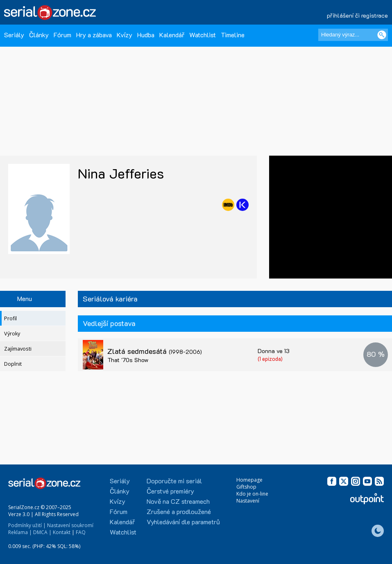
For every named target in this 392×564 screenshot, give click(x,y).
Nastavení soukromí (70, 525)
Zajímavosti (18, 349)
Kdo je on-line (252, 494)
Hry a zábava (94, 35)
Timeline (233, 35)
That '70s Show (128, 360)
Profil (10, 318)
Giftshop (246, 487)
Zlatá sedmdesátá (155, 351)
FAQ (81, 532)
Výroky (12, 334)
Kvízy (125, 35)
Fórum (62, 35)
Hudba (146, 35)
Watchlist (203, 35)
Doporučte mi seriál (174, 481)
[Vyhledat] (382, 35)
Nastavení (248, 501)
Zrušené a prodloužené (179, 511)
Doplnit (13, 364)
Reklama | (20, 532)
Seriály (14, 35)
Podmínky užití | (27, 525)
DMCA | (42, 532)
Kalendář (172, 35)
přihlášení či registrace (357, 15)
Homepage (249, 480)
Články (39, 35)
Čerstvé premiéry (170, 491)
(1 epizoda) (270, 359)
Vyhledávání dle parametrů (183, 522)
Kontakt (62, 532)
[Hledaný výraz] (353, 35)
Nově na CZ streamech (178, 501)
